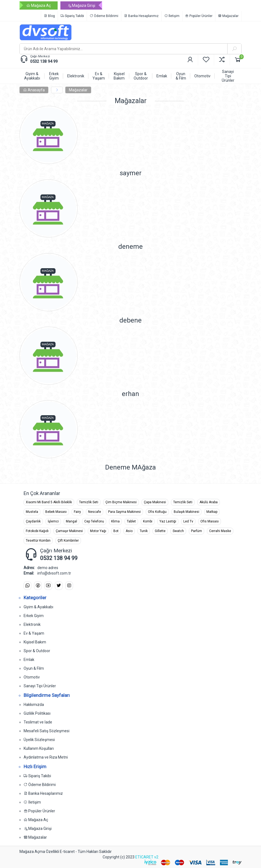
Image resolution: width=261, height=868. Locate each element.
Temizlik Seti (89, 502)
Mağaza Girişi (81, 5)
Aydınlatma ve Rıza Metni (46, 757)
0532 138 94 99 (44, 61)
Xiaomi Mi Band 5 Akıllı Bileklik (49, 502)
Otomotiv (32, 677)
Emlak (29, 660)
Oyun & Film (34, 668)
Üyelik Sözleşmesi (39, 740)
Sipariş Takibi (72, 16)
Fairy (77, 512)
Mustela (32, 512)
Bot (116, 531)
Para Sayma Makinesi (124, 512)
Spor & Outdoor (37, 651)
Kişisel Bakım (35, 642)
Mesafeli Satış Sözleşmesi (47, 731)
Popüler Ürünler (199, 16)
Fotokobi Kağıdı (37, 531)
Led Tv (188, 521)
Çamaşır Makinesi (69, 531)
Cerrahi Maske (220, 531)
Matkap (212, 512)
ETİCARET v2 (147, 857)
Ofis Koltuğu (157, 512)
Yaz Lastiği (168, 521)
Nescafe (95, 512)
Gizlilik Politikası (37, 713)
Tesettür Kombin (38, 541)
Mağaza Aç (39, 5)
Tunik (144, 531)
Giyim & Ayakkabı (38, 607)
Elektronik (32, 624)
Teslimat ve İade (38, 722)
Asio (129, 531)
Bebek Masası (56, 512)
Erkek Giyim (34, 616)
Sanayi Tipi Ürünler (40, 686)
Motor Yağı (98, 531)
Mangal (71, 521)
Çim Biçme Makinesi (121, 502)
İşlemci (53, 521)
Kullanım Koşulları (39, 748)
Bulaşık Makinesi (186, 512)
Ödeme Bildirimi (104, 16)
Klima (115, 521)
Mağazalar (228, 16)
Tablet (131, 521)
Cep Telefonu (94, 521)
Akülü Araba (209, 502)
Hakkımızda (34, 705)
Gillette (160, 531)
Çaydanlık (33, 521)
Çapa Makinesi (155, 502)
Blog (49, 16)
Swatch (178, 531)
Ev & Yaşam (34, 633)
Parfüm (197, 531)
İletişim (172, 16)
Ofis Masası (210, 521)
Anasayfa (34, 90)
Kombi (148, 521)
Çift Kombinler (68, 541)
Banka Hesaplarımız (141, 16)
